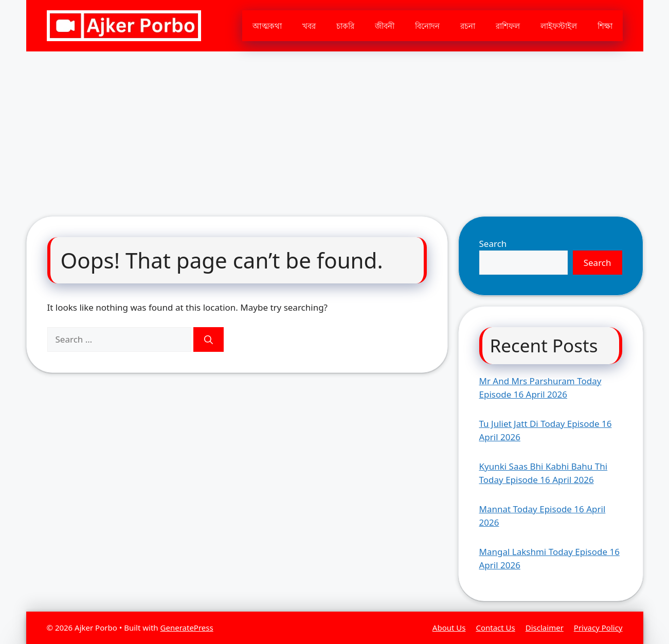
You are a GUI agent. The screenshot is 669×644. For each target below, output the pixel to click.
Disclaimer (545, 628)
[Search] (209, 339)
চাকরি (345, 26)
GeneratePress (187, 628)
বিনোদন (427, 26)
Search (493, 244)
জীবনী (385, 26)
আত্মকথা (267, 26)
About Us (449, 628)
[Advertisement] (335, 129)
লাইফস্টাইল (559, 26)
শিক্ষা (605, 26)
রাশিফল (508, 26)
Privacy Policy (598, 628)
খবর (309, 26)
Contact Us (495, 628)
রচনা (468, 26)
